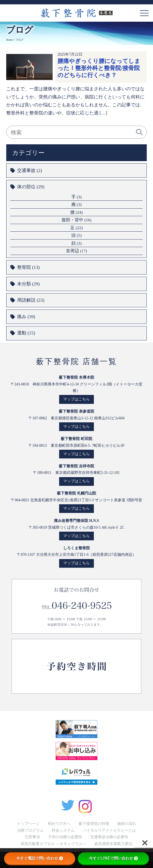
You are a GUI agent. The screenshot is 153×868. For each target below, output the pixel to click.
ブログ (20, 40)
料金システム (63, 830)
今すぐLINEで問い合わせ (113, 858)
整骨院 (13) (28, 267)
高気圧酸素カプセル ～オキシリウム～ (53, 844)
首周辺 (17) (76, 251)
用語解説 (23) (31, 300)
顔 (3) (76, 243)
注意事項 (32, 837)
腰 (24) (76, 212)
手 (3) (76, 197)
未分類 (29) (28, 284)
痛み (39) (26, 317)
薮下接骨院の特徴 (94, 824)
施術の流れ (127, 824)
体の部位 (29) (31, 187)
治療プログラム (30, 830)
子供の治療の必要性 (65, 837)
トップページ (28, 824)
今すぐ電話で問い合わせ (40, 858)
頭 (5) (76, 235)
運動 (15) (26, 333)
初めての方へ (59, 824)
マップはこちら (76, 399)
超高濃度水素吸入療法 (113, 844)
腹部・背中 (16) (76, 220)
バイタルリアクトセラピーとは (109, 830)
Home (9, 40)
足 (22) (76, 228)
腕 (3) (76, 204)
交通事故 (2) (30, 170)
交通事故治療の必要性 (109, 837)
